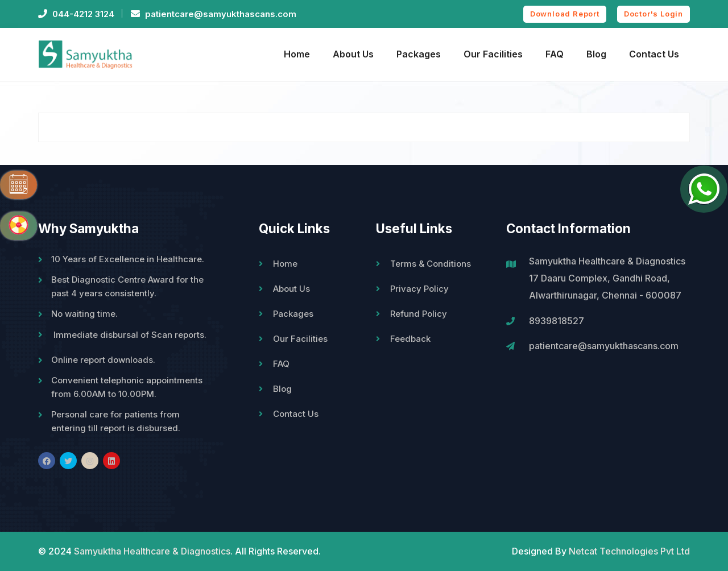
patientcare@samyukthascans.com (221, 14)
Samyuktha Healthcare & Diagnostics (152, 551)
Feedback (410, 339)
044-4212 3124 (83, 14)
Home (297, 54)
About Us (353, 54)
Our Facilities (493, 54)
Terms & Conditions (431, 264)
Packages (419, 54)
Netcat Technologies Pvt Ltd (629, 551)
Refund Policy (419, 314)
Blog (596, 54)
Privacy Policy (419, 289)
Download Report (565, 14)
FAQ (555, 54)
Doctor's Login (653, 14)
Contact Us (654, 54)
